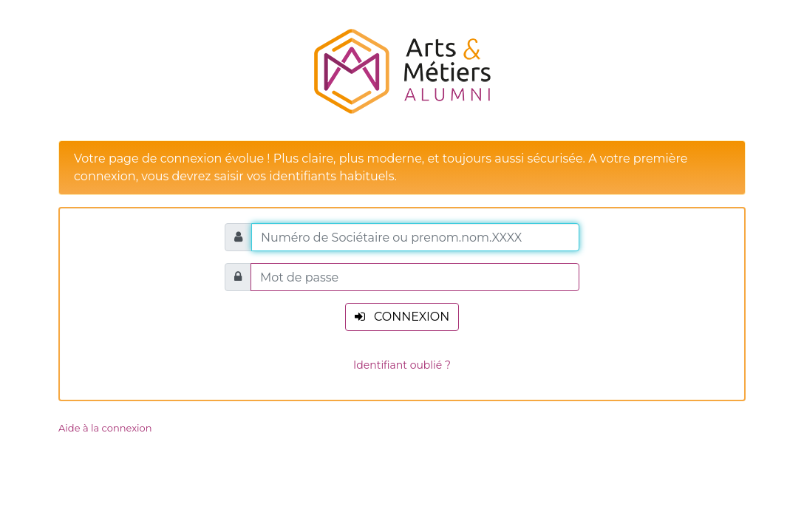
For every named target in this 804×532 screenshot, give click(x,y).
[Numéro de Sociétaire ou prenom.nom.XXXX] (415, 237)
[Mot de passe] (415, 277)
